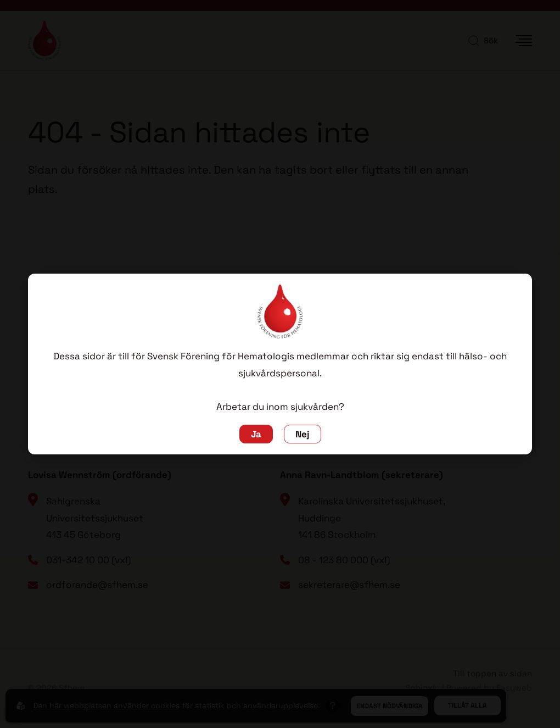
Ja (256, 434)
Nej (303, 434)
